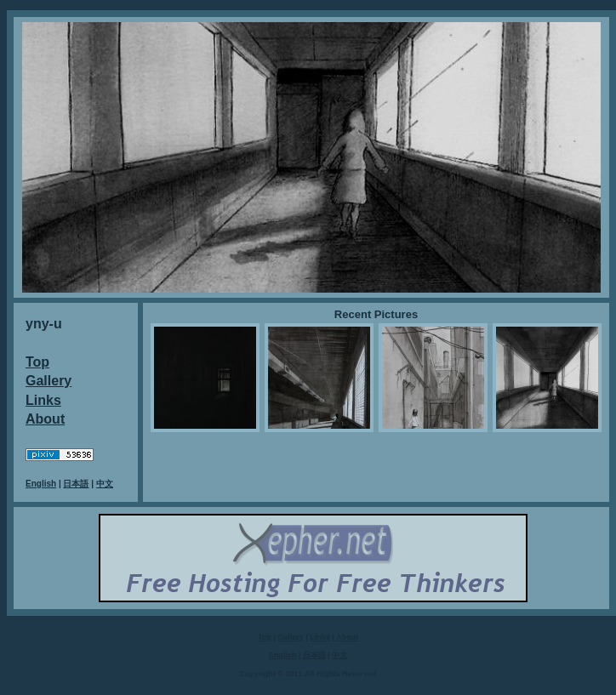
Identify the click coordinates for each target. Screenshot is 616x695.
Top (37, 362)
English (41, 484)
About (45, 419)
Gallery (48, 381)
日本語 (76, 484)
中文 (105, 484)
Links (43, 400)
